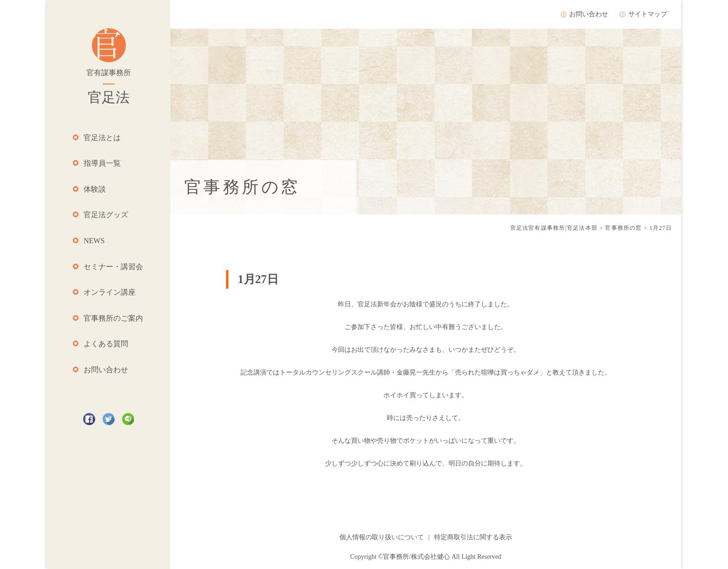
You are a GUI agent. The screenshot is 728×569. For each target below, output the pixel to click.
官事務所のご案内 (113, 318)
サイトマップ (648, 14)
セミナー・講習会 (113, 267)
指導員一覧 (102, 163)
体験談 (95, 189)
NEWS (94, 241)
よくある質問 (106, 344)
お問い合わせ (106, 370)
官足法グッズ (106, 215)
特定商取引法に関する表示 (473, 537)
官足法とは (102, 138)
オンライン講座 (110, 292)
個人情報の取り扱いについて (382, 537)
